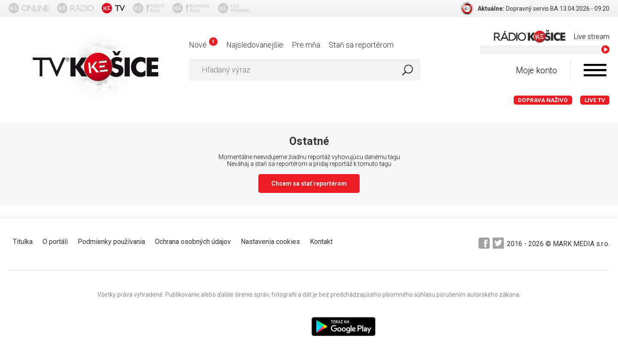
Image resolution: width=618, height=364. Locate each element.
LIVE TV (595, 100)
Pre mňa (306, 45)
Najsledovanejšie (255, 45)
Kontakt (321, 242)
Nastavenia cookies (270, 242)
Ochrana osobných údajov (193, 242)
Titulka (23, 242)
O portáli (55, 242)
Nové (203, 45)
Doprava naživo (543, 100)
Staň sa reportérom (361, 45)
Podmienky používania (111, 242)
